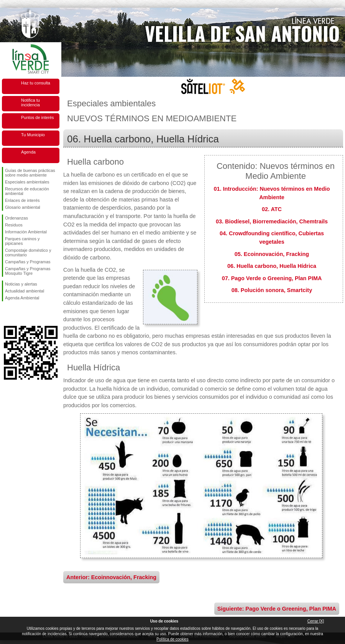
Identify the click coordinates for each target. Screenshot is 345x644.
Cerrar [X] (316, 621)
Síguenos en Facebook (7, 314)
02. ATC (272, 209)
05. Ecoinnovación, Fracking (272, 254)
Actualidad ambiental (25, 291)
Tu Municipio (33, 135)
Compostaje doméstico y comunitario (28, 253)
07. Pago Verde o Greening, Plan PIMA (272, 278)
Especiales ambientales (27, 182)
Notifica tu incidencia (30, 102)
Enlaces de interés (22, 200)
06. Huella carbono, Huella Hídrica (272, 266)
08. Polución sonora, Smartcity (272, 290)
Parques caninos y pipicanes (22, 241)
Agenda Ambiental (22, 298)
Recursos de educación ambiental (27, 191)
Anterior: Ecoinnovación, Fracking (111, 577)
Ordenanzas (16, 218)
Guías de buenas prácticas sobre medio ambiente (30, 173)
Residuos (14, 225)
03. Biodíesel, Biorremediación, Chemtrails (272, 221)
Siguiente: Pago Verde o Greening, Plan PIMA (277, 609)
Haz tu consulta (36, 83)
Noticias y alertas (21, 284)
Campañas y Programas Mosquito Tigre (28, 271)
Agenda (28, 152)
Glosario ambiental (23, 207)
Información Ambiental (26, 232)
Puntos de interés (38, 117)
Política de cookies (172, 639)
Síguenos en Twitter (19, 314)
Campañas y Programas (28, 262)
